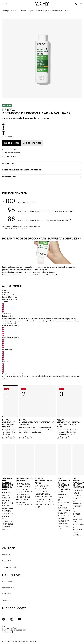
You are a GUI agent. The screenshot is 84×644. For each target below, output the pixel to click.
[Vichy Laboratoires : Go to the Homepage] (42, 4)
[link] (8, 130)
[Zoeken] (7, 4)
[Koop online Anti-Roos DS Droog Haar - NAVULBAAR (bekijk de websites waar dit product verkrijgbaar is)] (12, 143)
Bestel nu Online (7, 594)
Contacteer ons (7, 581)
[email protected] (7, 632)
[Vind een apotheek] (32, 143)
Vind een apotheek (8, 588)
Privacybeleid (6, 554)
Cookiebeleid (6, 561)
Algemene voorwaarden (10, 567)
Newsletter (5, 600)
